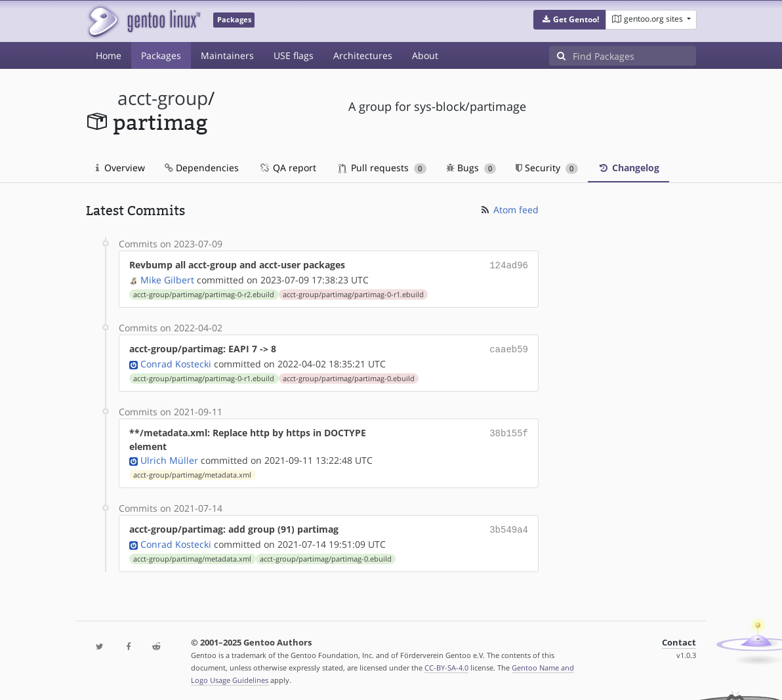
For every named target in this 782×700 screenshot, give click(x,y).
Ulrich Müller (169, 458)
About (425, 55)
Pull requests (382, 168)
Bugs (471, 168)
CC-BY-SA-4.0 (446, 664)
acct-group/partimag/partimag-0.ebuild (349, 376)
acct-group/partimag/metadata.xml (192, 472)
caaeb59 (509, 347)
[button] (570, 20)
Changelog (628, 168)
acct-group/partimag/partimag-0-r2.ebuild (204, 293)
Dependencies (202, 168)
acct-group (163, 98)
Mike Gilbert (167, 278)
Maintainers (227, 55)
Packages (161, 55)
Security (547, 168)
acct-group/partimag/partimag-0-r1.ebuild (353, 293)
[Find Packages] (634, 56)
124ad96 (509, 265)
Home (109, 55)
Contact (679, 639)
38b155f (509, 430)
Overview (120, 168)
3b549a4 (509, 526)
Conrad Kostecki (176, 361)
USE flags (294, 55)
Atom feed (509, 210)
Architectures (363, 55)
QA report (287, 168)
